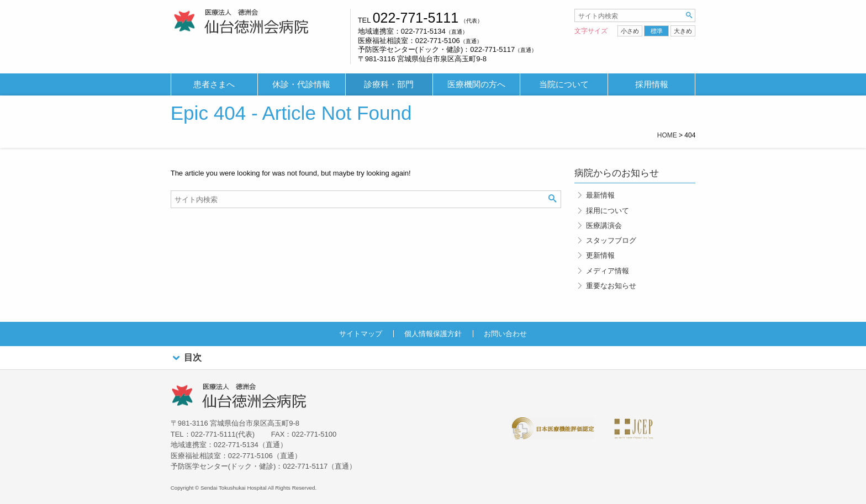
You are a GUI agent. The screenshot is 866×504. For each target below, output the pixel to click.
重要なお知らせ (611, 286)
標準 (657, 31)
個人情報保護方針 (433, 334)
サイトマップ (361, 334)
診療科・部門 (389, 84)
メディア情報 (608, 271)
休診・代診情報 (301, 84)
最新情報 (600, 195)
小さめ (630, 31)
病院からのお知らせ (617, 173)
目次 (186, 358)
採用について (608, 211)
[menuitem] (214, 85)
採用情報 (652, 84)
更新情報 (600, 255)
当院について (564, 84)
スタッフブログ (611, 240)
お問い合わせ (505, 334)
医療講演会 (604, 226)
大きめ (683, 31)
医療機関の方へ (476, 84)
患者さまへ (214, 84)
